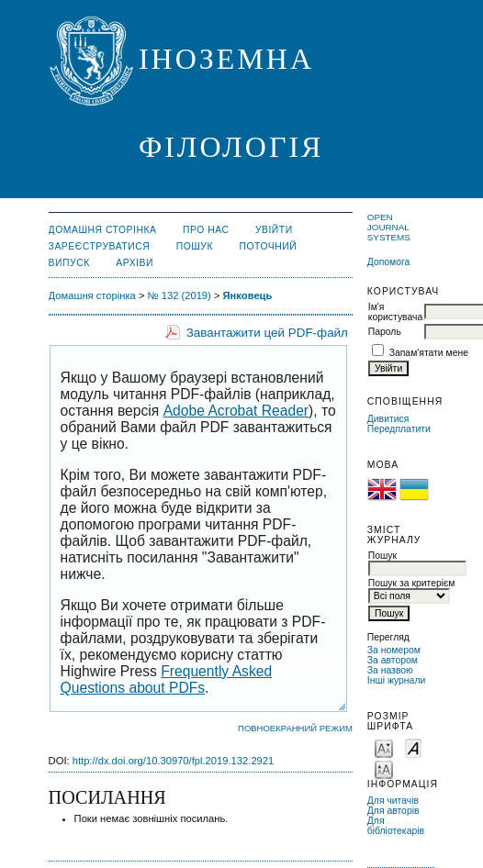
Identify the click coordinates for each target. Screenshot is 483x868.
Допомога (389, 262)
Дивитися (388, 419)
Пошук (195, 246)
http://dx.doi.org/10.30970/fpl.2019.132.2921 (174, 761)
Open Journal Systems (389, 227)
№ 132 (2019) (180, 295)
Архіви (135, 263)
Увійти (274, 230)
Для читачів (393, 801)
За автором (393, 660)
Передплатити (399, 429)
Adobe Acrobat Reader (236, 411)
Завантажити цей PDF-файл (267, 333)
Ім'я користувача (395, 312)
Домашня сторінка (103, 230)
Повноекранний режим (295, 728)
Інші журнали (396, 680)
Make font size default (413, 747)
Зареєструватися (100, 246)
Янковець (248, 295)
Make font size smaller (384, 747)
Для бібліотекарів (396, 826)
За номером (394, 650)
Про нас (206, 230)
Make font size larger (384, 768)
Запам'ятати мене (429, 353)
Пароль (385, 332)
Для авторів (393, 811)
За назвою (390, 670)
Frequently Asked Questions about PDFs (167, 679)
